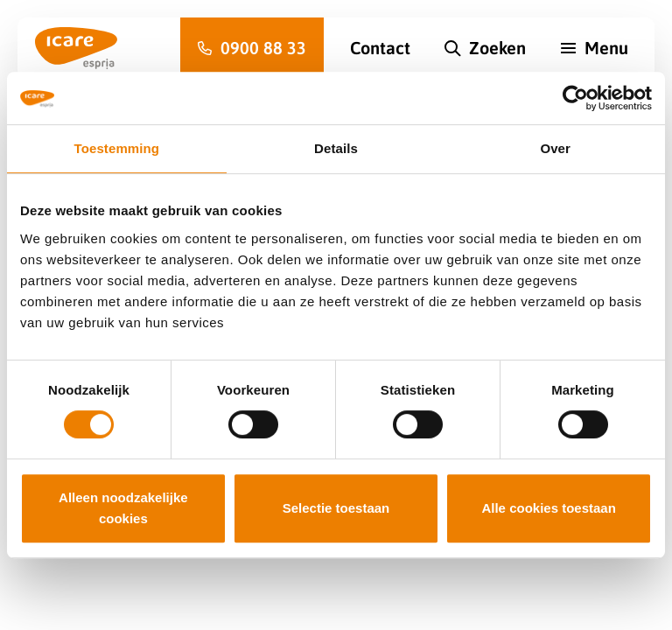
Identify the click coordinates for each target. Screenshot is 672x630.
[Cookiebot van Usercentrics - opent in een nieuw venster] (575, 98)
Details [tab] (336, 148)
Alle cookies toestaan (548, 508)
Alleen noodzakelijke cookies (123, 508)
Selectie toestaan (336, 508)
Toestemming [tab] (117, 148)
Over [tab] (555, 148)
